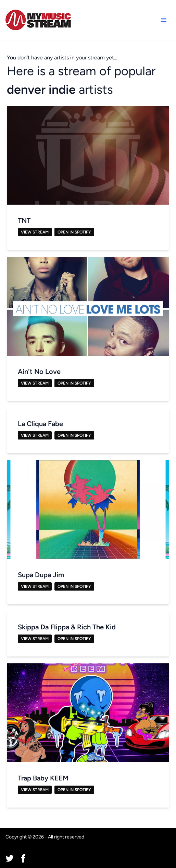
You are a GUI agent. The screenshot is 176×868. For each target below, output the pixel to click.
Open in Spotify (74, 232)
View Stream (35, 232)
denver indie (41, 89)
